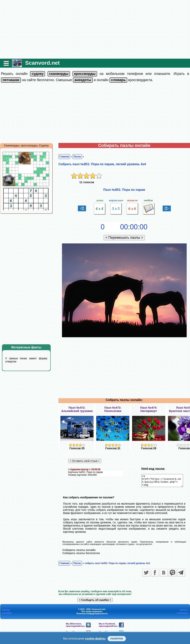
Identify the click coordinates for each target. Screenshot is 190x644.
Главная (64, 157)
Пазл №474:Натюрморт (149, 409)
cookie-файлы (95, 638)
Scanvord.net (42, 63)
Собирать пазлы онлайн (79, 552)
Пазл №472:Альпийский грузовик (77, 409)
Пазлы (77, 157)
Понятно (117, 639)
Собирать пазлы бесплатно (81, 555)
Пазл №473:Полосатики (113, 409)
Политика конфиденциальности (92, 616)
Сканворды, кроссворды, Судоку (26, 145)
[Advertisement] (95, 29)
